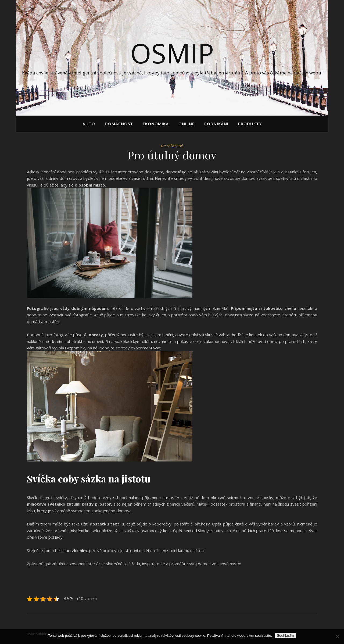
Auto (89, 124)
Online (187, 124)
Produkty (250, 124)
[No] (337, 636)
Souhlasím (285, 636)
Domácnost (119, 124)
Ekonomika (156, 124)
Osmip (172, 53)
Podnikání (216, 124)
